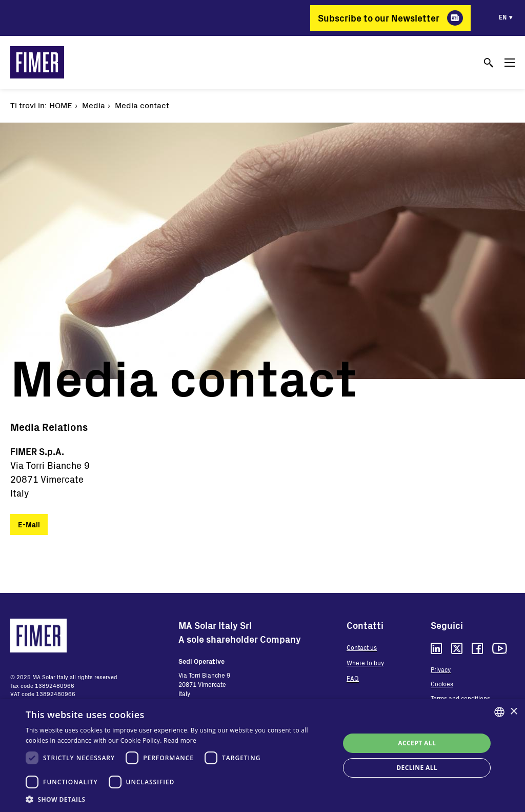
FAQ (353, 678)
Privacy (441, 669)
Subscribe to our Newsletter (379, 18)
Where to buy (365, 663)
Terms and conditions (460, 698)
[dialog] (262, 756)
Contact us (362, 647)
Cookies (442, 684)
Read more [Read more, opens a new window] (180, 740)
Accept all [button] (417, 743)
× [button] (513, 712)
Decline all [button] (417, 768)
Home (61, 105)
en (503, 17)
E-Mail (29, 524)
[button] (178, 799)
